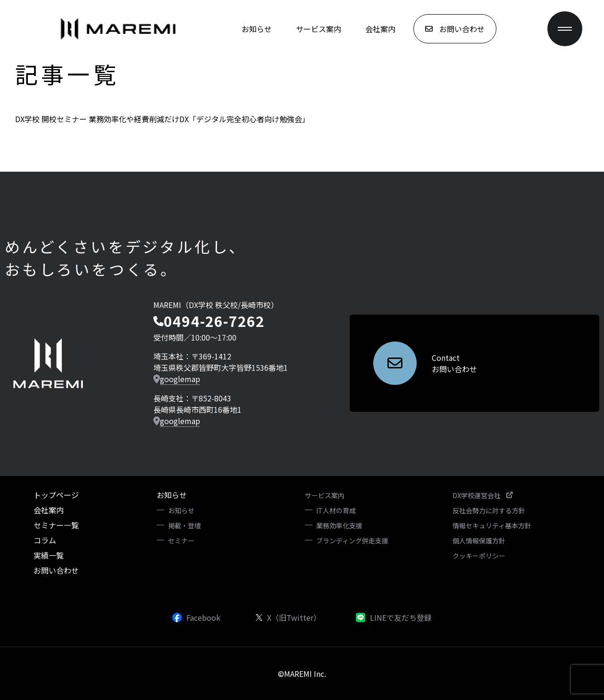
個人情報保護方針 (479, 541)
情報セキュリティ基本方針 (492, 525)
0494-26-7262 (214, 321)
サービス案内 (319, 29)
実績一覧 (49, 555)
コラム (45, 540)
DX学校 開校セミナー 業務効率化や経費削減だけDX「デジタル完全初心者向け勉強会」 (162, 119)
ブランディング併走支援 (352, 541)
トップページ (56, 495)
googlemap (180, 379)
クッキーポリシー (479, 556)
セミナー (181, 541)
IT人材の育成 (336, 510)
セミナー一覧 (56, 525)
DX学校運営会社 (482, 495)
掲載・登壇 (185, 525)
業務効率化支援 (339, 525)
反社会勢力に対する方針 (489, 510)
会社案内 (380, 29)
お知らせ (257, 29)
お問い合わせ (56, 570)
